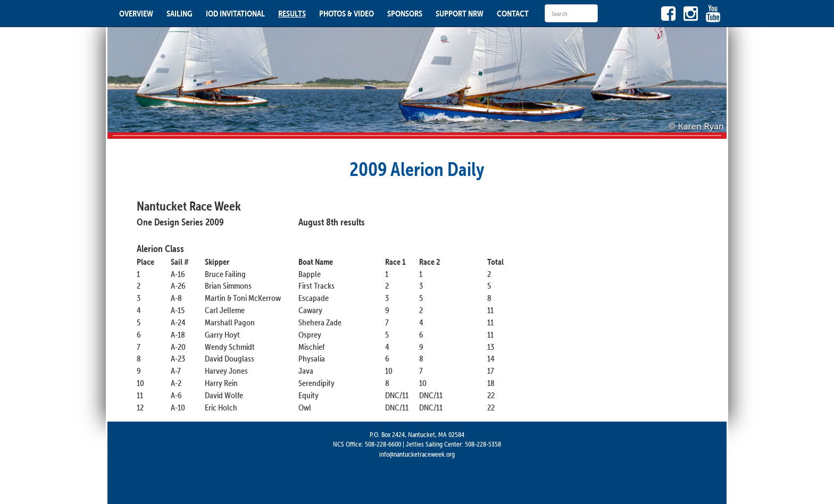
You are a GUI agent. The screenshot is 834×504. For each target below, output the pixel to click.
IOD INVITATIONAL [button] (235, 13)
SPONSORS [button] (405, 13)
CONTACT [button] (513, 13)
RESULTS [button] (292, 13)
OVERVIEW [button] (136, 13)
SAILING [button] (180, 13)
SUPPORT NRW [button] (460, 13)
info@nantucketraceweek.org (417, 454)
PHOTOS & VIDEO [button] (347, 13)
